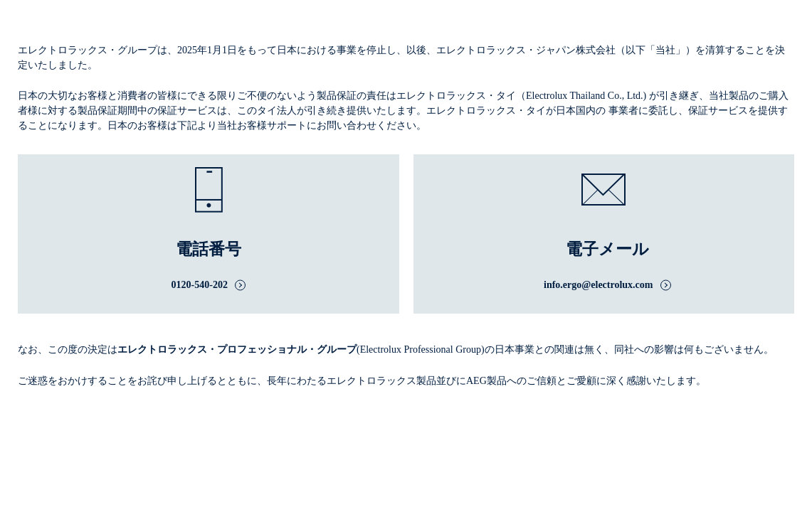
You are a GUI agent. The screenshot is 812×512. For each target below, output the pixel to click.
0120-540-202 (200, 285)
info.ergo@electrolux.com (599, 285)
